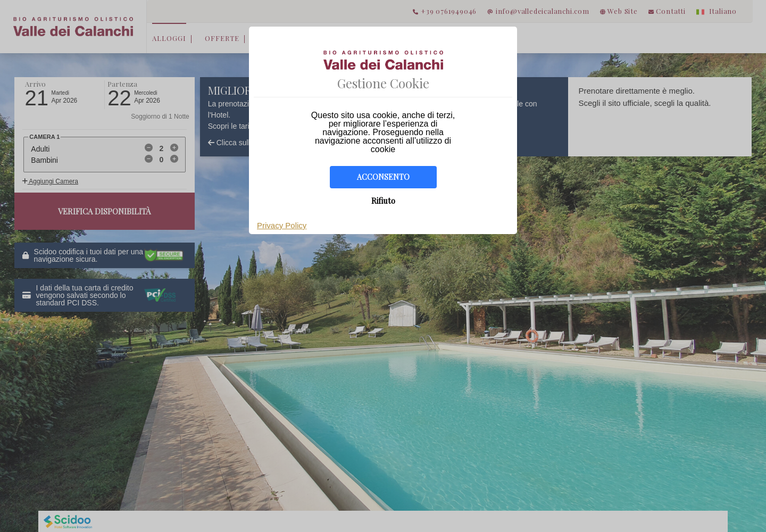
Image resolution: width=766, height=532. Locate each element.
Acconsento (383, 177)
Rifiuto (383, 201)
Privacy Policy (282, 225)
